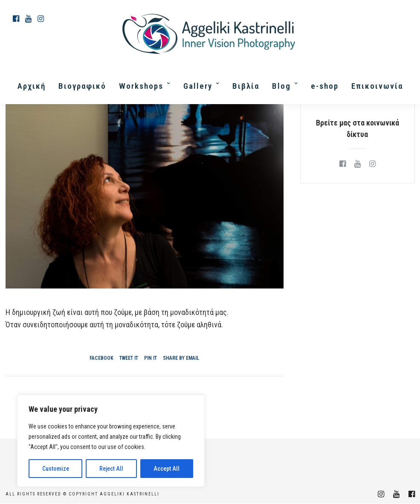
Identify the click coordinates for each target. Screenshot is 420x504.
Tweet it (129, 358)
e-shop (325, 86)
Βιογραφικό (82, 86)
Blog (281, 86)
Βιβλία (246, 86)
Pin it (151, 358)
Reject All (111, 469)
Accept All (167, 469)
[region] (111, 441)
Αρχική (32, 86)
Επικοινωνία (377, 86)
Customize (56, 469)
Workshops (141, 86)
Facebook (101, 358)
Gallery (198, 86)
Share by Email (181, 358)
